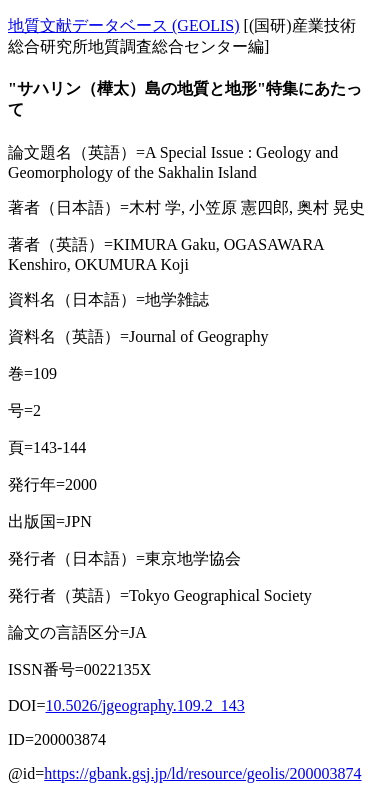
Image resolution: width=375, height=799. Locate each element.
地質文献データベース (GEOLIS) (124, 25)
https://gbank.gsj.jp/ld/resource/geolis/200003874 (202, 773)
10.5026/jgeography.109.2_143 (144, 705)
